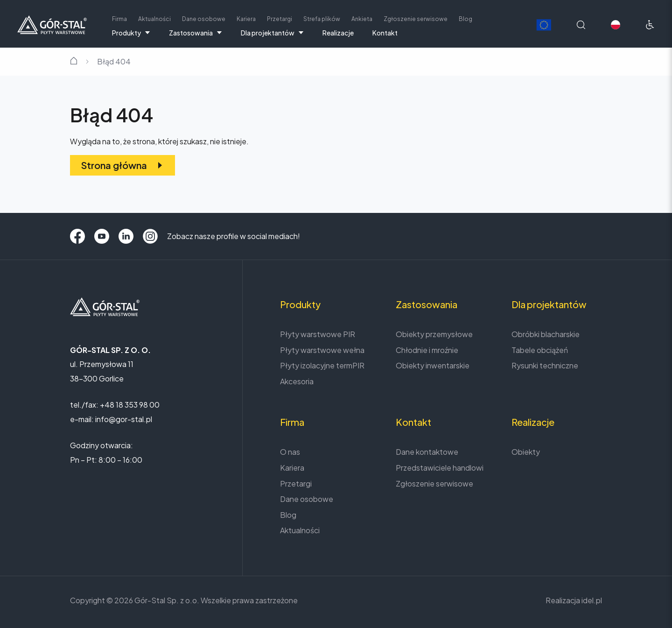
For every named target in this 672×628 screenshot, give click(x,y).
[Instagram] (150, 236)
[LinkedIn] (126, 236)
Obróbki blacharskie (546, 334)
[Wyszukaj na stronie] (581, 25)
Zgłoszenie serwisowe (416, 19)
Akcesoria (297, 381)
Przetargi (280, 19)
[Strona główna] (52, 24)
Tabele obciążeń (540, 350)
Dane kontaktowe (427, 452)
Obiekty (526, 452)
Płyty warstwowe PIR (318, 334)
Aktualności (154, 19)
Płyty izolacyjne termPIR (322, 365)
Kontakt (385, 33)
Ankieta (362, 19)
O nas (290, 452)
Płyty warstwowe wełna (322, 350)
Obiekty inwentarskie (433, 365)
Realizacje (338, 33)
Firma (119, 19)
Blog (465, 19)
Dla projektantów (272, 33)
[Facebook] (77, 236)
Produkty (131, 33)
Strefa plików (322, 19)
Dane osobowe (204, 19)
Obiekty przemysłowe (434, 334)
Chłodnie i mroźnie (427, 350)
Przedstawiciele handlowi (440, 468)
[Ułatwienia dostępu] (650, 25)
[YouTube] (102, 236)
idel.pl (592, 600)
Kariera (246, 19)
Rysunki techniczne (545, 365)
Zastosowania (196, 33)
